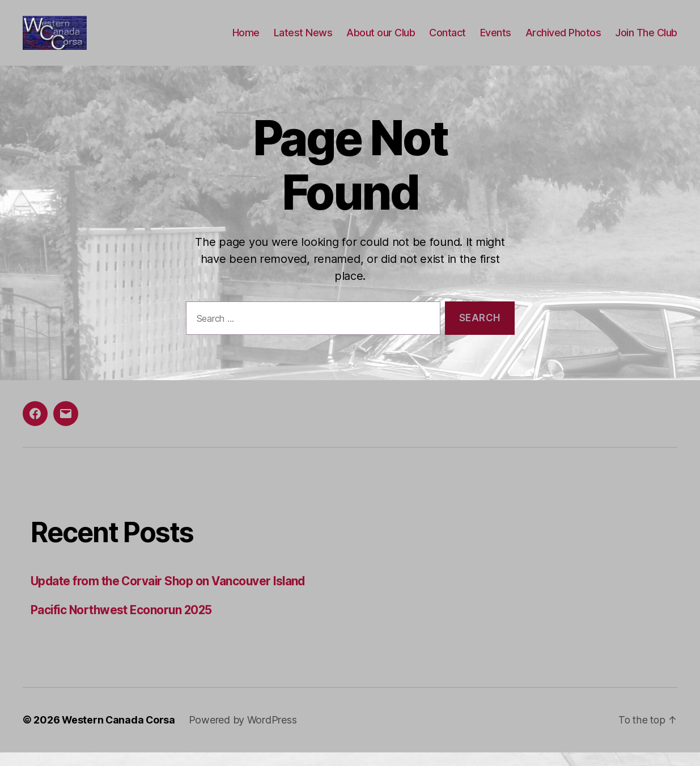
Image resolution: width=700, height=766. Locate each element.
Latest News (303, 40)
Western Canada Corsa (119, 734)
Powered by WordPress (245, 734)
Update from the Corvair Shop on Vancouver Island (171, 595)
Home (246, 40)
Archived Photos (563, 40)
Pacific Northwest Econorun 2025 (124, 624)
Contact (447, 40)
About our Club (381, 40)
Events (496, 40)
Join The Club (646, 40)
